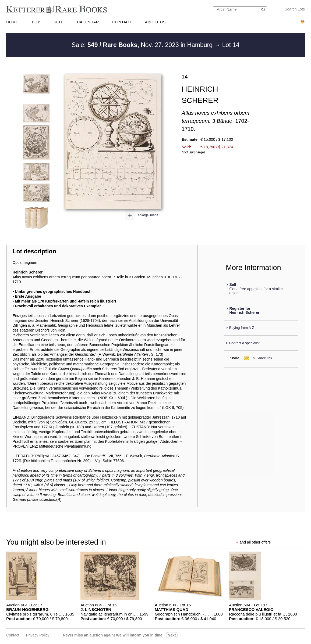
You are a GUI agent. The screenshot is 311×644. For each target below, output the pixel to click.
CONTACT (122, 22)
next (172, 635)
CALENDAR (88, 22)
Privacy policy (38, 635)
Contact (13, 635)
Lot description (34, 251)
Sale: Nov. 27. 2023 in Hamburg (143, 45)
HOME (12, 22)
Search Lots (295, 9)
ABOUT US (155, 22)
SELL (59, 22)
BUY (36, 22)
